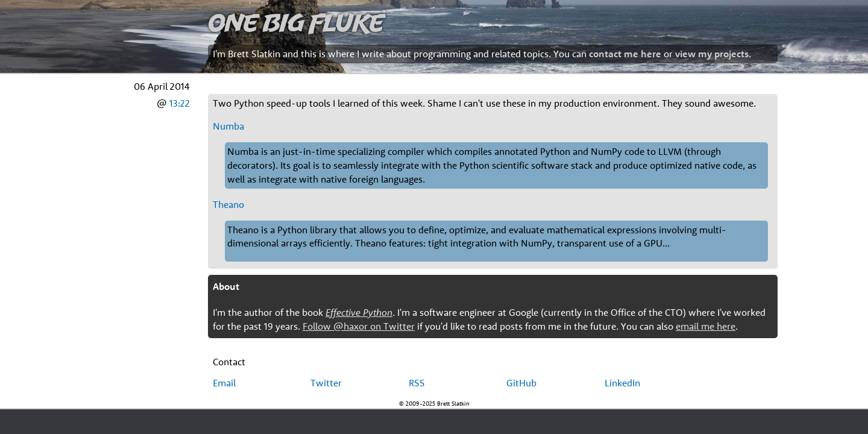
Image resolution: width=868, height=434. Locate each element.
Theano (228, 204)
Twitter (326, 383)
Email (224, 383)
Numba (228, 126)
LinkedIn (622, 383)
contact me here (625, 54)
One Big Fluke (296, 22)
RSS (417, 383)
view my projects (712, 54)
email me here (706, 326)
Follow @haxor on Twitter (359, 326)
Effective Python (359, 312)
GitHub (521, 383)
